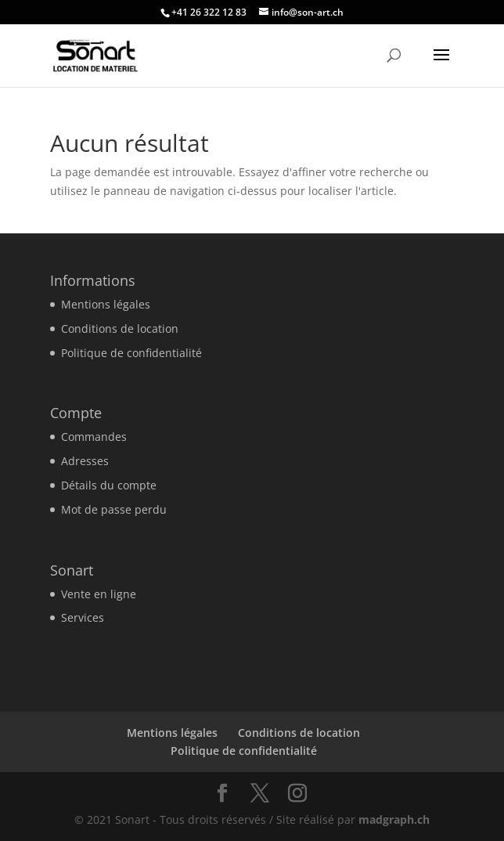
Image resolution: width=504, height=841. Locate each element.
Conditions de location (120, 328)
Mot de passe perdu (114, 509)
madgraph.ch (394, 819)
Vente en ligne (99, 594)
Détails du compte (109, 485)
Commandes (94, 437)
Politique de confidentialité (131, 353)
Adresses (85, 461)
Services (83, 617)
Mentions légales (106, 304)
